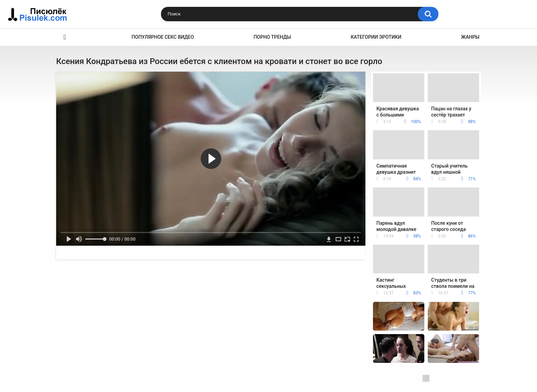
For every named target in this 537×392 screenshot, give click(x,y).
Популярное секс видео (163, 37)
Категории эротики (376, 37)
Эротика (65, 37)
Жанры (470, 37)
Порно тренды (272, 37)
